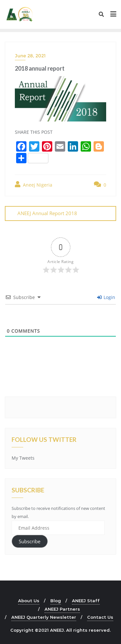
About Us (29, 601)
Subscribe (30, 541)
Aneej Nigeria (34, 184)
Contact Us (100, 617)
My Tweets (23, 458)
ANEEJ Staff (86, 601)
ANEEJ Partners (62, 609)
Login (106, 297)
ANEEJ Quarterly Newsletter (44, 617)
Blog (56, 601)
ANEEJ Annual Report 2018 (47, 213)
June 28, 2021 (30, 56)
